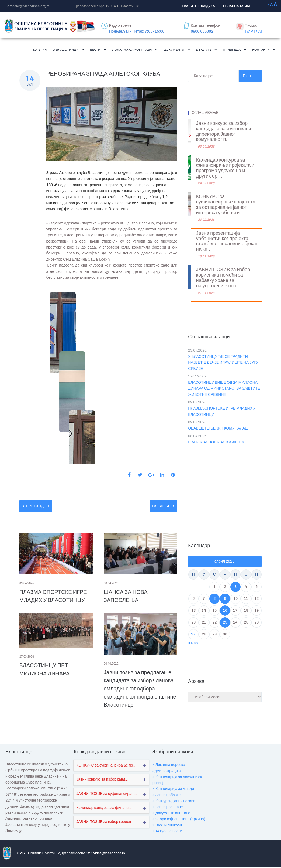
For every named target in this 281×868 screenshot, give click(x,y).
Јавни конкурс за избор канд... (102, 789)
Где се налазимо (237, 859)
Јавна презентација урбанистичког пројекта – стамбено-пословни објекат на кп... (227, 251)
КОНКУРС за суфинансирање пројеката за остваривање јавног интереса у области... (226, 215)
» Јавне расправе (168, 817)
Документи (197, 50)
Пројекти (181, 859)
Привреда (262, 50)
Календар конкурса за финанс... (104, 818)
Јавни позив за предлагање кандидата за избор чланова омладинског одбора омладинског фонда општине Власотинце (140, 699)
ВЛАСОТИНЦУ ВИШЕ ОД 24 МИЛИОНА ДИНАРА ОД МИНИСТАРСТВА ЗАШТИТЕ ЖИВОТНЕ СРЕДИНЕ (224, 399)
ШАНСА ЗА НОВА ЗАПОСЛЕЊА (216, 452)
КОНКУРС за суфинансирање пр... (106, 775)
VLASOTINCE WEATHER (225, 500)
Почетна (40, 50)
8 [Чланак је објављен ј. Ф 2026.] (214, 609)
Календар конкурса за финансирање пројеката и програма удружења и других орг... (225, 178)
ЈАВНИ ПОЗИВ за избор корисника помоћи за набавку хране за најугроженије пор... (223, 288)
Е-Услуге (230, 50)
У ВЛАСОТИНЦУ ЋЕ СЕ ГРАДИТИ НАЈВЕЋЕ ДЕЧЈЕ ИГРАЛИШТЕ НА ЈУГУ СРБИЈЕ (223, 373)
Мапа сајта (266, 859)
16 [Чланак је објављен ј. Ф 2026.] (225, 620)
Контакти (262, 59)
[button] (74, 50)
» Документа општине (171, 823)
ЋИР (249, 31)
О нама (161, 859)
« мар (193, 653)
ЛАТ (259, 31)
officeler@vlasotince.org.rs (28, 6)
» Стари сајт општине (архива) (179, 829)
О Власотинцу (74, 50)
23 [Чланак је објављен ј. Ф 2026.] (225, 632)
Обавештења (206, 859)
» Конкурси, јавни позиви (174, 811)
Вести (107, 50)
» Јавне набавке (166, 805)
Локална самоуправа (149, 50)
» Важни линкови (167, 835)
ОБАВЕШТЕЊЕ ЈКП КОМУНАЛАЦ (218, 438)
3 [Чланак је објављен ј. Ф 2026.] (235, 597)
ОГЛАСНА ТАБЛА (237, 6)
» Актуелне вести (167, 841)
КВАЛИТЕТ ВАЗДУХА (198, 6)
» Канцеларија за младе (173, 799)
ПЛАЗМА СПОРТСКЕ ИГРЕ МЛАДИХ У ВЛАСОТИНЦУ (222, 421)
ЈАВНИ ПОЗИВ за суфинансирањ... (107, 804)
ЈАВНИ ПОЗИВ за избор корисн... (105, 832)
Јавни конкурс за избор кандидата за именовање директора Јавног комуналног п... (224, 141)
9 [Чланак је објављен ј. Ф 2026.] (225, 609)
